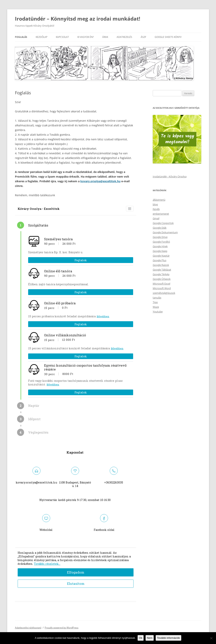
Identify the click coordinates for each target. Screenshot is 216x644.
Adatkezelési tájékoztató (28, 628)
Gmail (156, 218)
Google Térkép (161, 274)
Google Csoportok (163, 223)
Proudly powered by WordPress (62, 628)
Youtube (158, 312)
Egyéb (156, 209)
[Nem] (211, 638)
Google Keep (160, 251)
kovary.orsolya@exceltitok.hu (100, 181)
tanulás (157, 298)
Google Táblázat (162, 270)
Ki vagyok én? (86, 37)
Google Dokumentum (165, 232)
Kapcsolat (62, 37)
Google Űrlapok (162, 279)
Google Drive (160, 237)
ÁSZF (143, 37)
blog (155, 204)
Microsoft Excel (161, 284)
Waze (156, 307)
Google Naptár (161, 256)
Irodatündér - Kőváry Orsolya (170, 176)
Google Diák (160, 228)
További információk (168, 638)
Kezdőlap (42, 37)
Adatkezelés (124, 37)
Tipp (155, 302)
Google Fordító (161, 242)
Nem (150, 638)
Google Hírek (160, 246)
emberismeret (161, 214)
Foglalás (21, 37)
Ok (141, 638)
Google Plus (160, 260)
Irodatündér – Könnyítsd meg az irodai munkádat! (78, 19)
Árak (105, 37)
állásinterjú (159, 200)
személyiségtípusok (164, 293)
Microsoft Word (162, 288)
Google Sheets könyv (168, 37)
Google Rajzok (161, 265)
